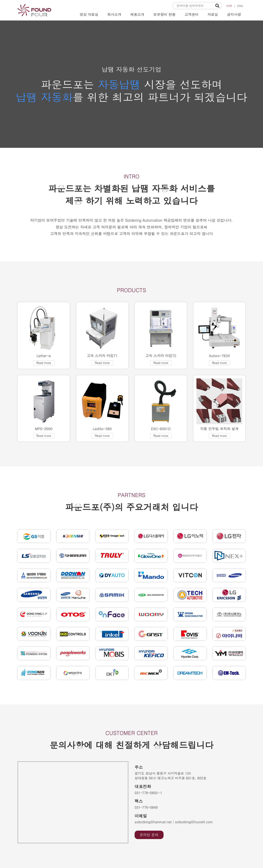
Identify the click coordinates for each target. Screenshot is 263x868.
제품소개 (137, 14)
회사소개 (114, 14)
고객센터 (191, 14)
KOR (229, 6)
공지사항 (234, 14)
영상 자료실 (89, 14)
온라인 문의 (149, 835)
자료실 (213, 14)
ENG (240, 6)
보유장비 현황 (164, 14)
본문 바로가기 (0, 0)
